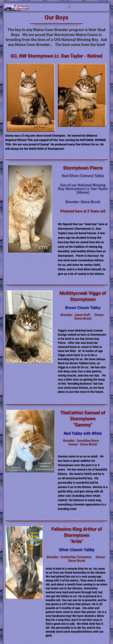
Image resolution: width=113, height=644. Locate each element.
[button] (69, 6)
